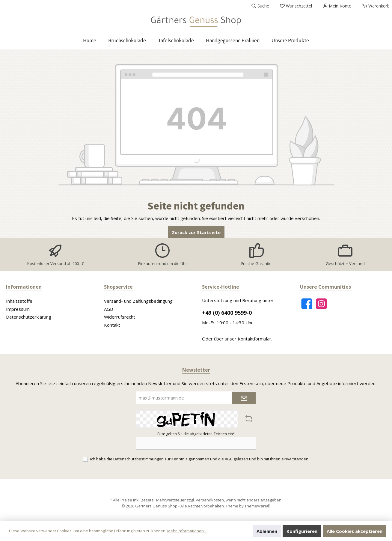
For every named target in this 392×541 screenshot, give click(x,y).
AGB (108, 309)
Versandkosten (210, 500)
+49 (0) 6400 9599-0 (227, 313)
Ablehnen (267, 531)
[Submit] (244, 398)
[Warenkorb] (374, 6)
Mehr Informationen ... (187, 531)
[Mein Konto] (337, 6)
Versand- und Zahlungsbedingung (138, 301)
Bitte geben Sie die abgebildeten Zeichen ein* (196, 434)
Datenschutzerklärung (29, 317)
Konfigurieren (302, 531)
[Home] (90, 40)
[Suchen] (260, 6)
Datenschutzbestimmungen (138, 459)
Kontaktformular (254, 339)
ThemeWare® (258, 506)
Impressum (18, 309)
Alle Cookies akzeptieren (355, 531)
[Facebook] (307, 304)
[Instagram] (321, 304)
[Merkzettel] (296, 6)
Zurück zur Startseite (196, 232)
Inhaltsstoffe (19, 301)
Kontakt (112, 325)
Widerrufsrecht (120, 317)
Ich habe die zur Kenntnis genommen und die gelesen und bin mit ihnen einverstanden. (200, 459)
